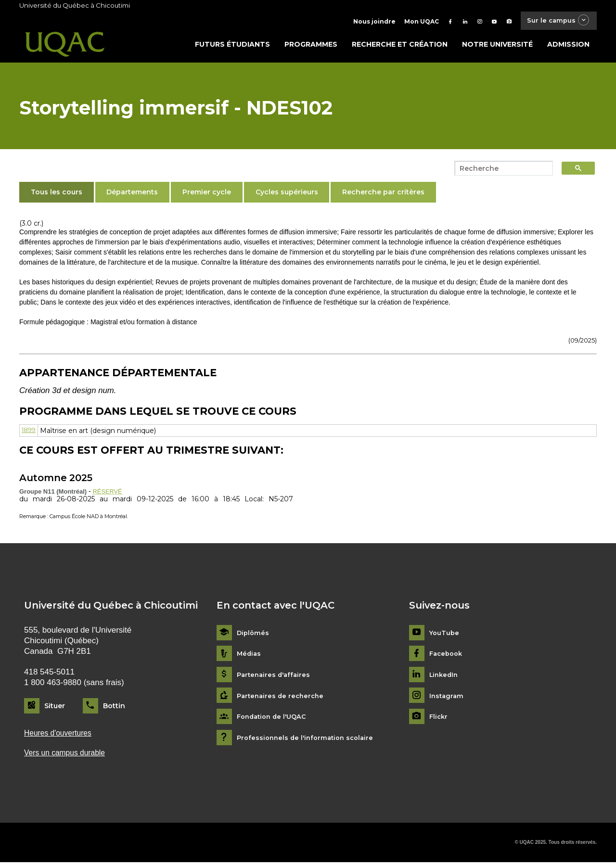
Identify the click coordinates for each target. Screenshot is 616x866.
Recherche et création (400, 47)
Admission (568, 47)
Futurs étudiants (232, 47)
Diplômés (254, 635)
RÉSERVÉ (109, 493)
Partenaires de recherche (282, 698)
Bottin (114, 708)
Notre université (497, 47)
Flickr (439, 719)
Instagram (447, 698)
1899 (30, 433)
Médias (250, 656)
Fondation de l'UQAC (274, 719)
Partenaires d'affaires (276, 677)
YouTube (445, 635)
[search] (501, 171)
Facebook (447, 656)
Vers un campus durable (68, 756)
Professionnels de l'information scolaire (309, 740)
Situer (55, 708)
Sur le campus (555, 21)
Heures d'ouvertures (61, 736)
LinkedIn (445, 677)
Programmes (311, 47)
